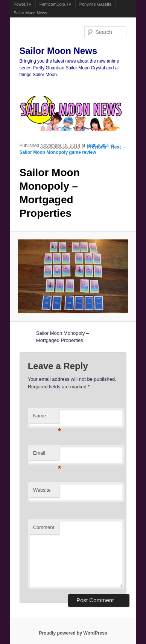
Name (46, 418)
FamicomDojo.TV (56, 4)
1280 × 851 (98, 146)
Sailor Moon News (30, 13)
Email (46, 455)
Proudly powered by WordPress (73, 633)
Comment (44, 527)
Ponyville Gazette (96, 4)
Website (42, 490)
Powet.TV (23, 4)
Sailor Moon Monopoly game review (58, 152)
